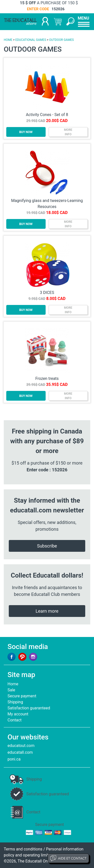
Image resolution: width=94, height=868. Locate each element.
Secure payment (22, 696)
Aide (68, 858)
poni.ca (14, 759)
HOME (8, 40)
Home (13, 684)
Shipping (15, 702)
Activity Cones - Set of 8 (47, 115)
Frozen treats (47, 378)
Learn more (47, 611)
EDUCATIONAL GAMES (31, 40)
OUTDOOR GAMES (61, 40)
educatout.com (21, 746)
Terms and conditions (23, 849)
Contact (15, 720)
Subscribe (47, 546)
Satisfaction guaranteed (29, 708)
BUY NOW (26, 132)
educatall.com (20, 752)
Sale (11, 690)
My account (18, 714)
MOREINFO (68, 132)
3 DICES (47, 293)
